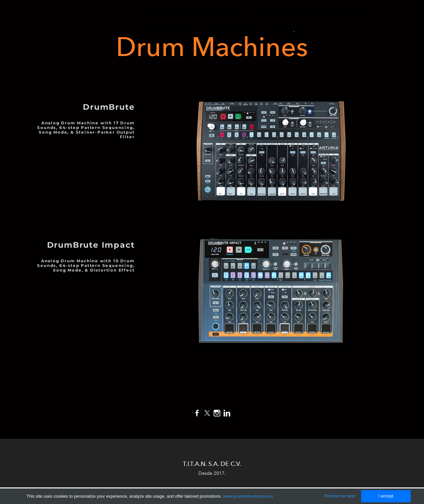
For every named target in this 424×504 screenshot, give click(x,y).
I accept (386, 496)
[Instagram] (217, 413)
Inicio (160, 14)
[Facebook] (197, 413)
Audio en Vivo (345, 14)
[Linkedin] (227, 413)
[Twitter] (207, 413)
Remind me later (340, 496)
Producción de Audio (212, 14)
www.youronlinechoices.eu (248, 496)
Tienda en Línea (233, 31)
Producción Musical (284, 14)
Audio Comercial (174, 31)
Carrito (283, 31)
